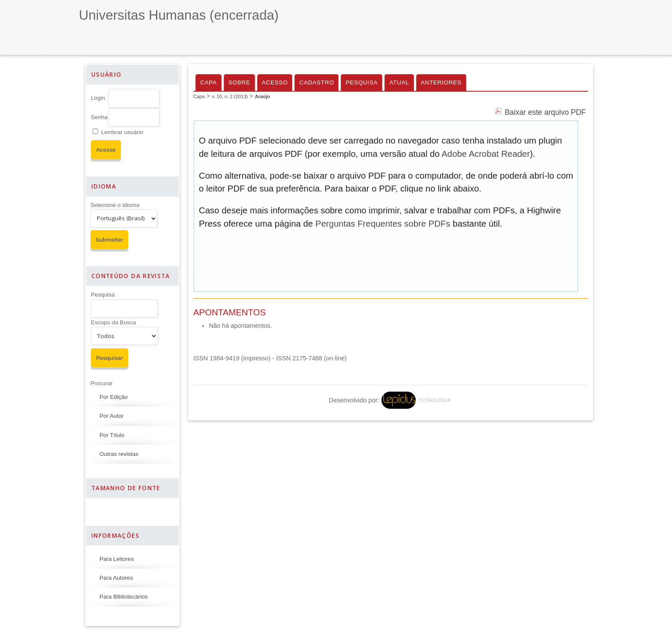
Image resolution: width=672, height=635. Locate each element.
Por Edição (114, 397)
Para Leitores (117, 559)
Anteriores (441, 82)
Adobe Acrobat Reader (486, 154)
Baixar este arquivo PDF (545, 112)
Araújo (262, 96)
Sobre (239, 82)
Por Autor (111, 416)
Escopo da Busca (113, 322)
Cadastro (316, 82)
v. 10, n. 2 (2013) (230, 96)
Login (98, 98)
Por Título (112, 435)
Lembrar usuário (122, 132)
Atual (399, 82)
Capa (208, 82)
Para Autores (116, 578)
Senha (99, 117)
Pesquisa (103, 295)
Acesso (275, 82)
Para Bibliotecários (124, 597)
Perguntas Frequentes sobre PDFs (383, 224)
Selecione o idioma (115, 205)
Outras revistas (119, 454)
